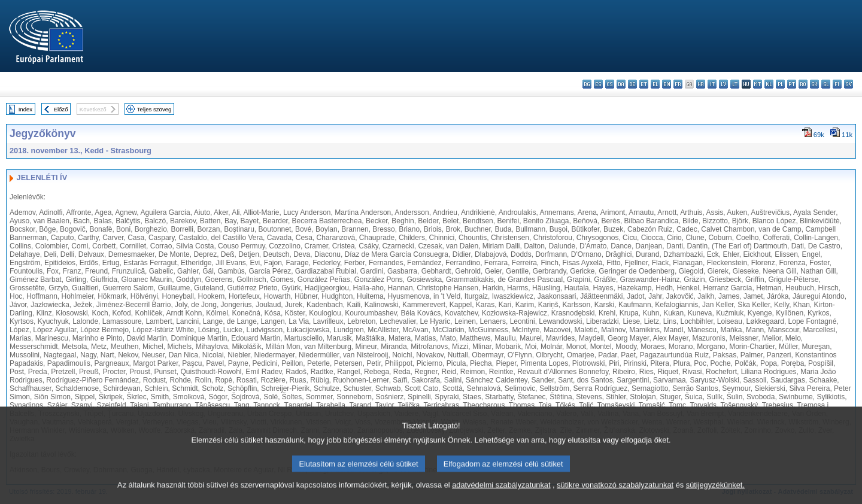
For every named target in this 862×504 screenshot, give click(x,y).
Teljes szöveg (154, 109)
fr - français (678, 84)
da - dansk (621, 84)
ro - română (803, 84)
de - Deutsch (632, 84)
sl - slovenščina (826, 84)
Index (25, 109)
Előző (61, 109)
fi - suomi (837, 84)
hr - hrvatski (701, 84)
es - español (598, 84)
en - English (667, 84)
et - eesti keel (644, 84)
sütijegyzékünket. (715, 494)
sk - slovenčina (814, 84)
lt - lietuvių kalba (735, 84)
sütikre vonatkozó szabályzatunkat (615, 494)
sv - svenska (849, 84)
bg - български (587, 84)
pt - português (792, 84)
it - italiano (712, 84)
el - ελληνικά (655, 84)
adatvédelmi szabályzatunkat (501, 494)
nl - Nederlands (769, 84)
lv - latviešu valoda (723, 84)
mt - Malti (758, 84)
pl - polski (780, 84)
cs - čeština (610, 84)
